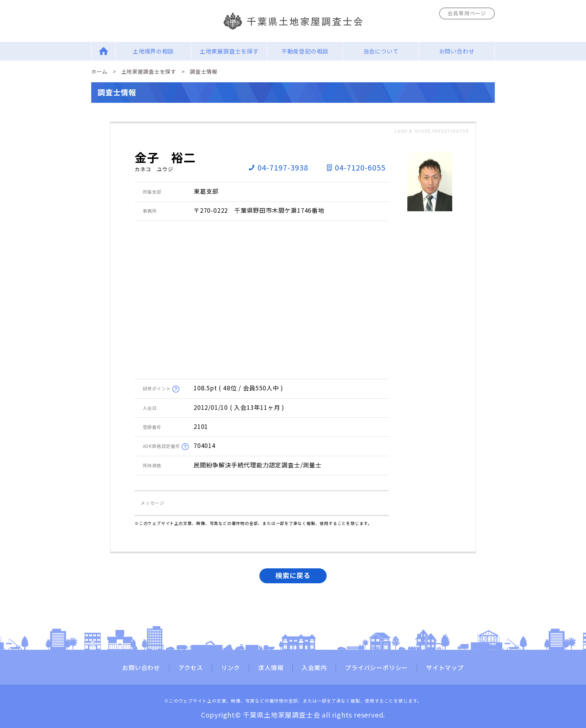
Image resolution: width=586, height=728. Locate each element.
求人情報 (271, 668)
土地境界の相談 (153, 51)
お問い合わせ (457, 51)
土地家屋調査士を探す (229, 51)
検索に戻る (293, 575)
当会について (381, 51)
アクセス (191, 668)
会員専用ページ (467, 13)
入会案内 (314, 668)
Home (103, 51)
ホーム (99, 71)
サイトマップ (445, 668)
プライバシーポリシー (376, 668)
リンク (231, 668)
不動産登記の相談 (305, 51)
